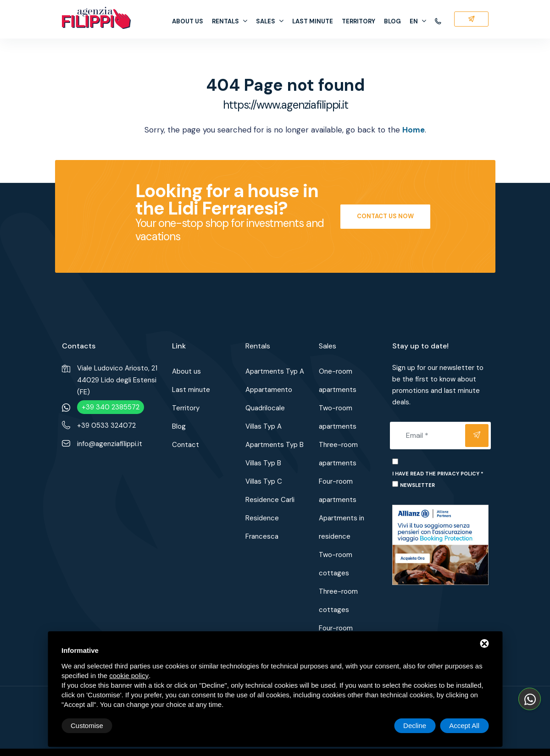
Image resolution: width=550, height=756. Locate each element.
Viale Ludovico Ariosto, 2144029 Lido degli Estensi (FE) (117, 380)
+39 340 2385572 (111, 407)
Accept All (464, 726)
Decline (415, 726)
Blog (392, 21)
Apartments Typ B (275, 445)
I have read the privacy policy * (438, 474)
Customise (87, 726)
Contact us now (385, 216)
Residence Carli (270, 500)
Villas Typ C (264, 481)
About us (188, 21)
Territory (358, 21)
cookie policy (129, 676)
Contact (186, 445)
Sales (270, 21)
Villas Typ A (264, 426)
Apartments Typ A (275, 371)
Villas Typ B (263, 463)
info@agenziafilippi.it (110, 444)
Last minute (313, 21)
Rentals (230, 21)
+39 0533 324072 (106, 425)
